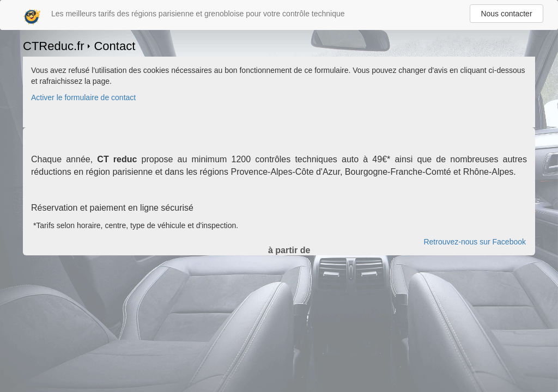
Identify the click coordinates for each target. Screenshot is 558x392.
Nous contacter (506, 14)
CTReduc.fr (53, 46)
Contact (114, 46)
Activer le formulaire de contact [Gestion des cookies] (83, 97)
